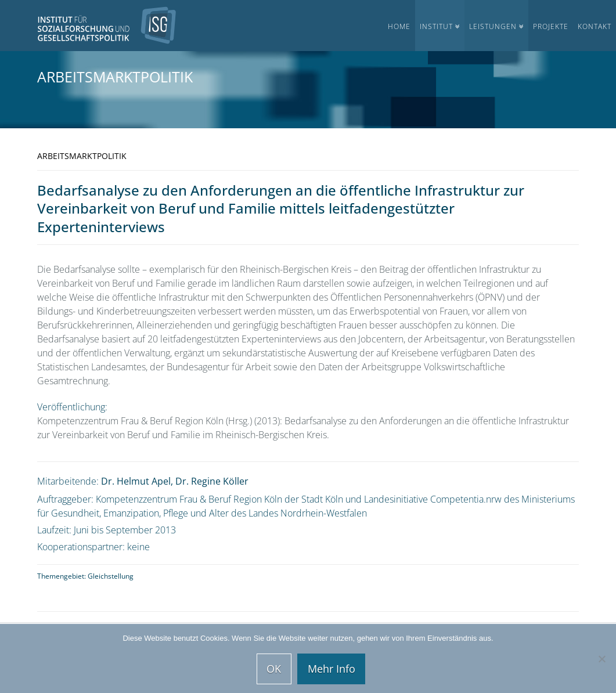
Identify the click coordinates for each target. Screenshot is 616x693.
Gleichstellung (111, 576)
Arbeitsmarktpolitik (115, 77)
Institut (436, 26)
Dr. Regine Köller (212, 481)
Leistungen (493, 26)
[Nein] (601, 659)
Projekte (551, 26)
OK (274, 669)
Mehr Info (332, 669)
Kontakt (595, 26)
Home (399, 26)
